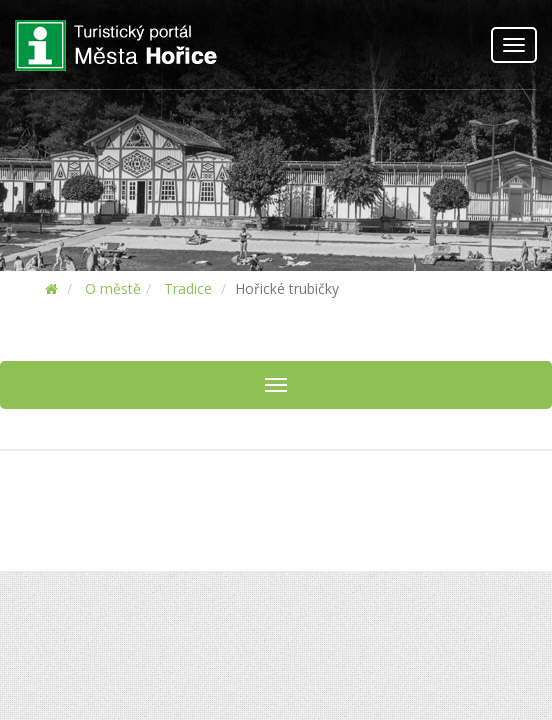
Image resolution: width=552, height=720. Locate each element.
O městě (113, 288)
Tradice (188, 288)
